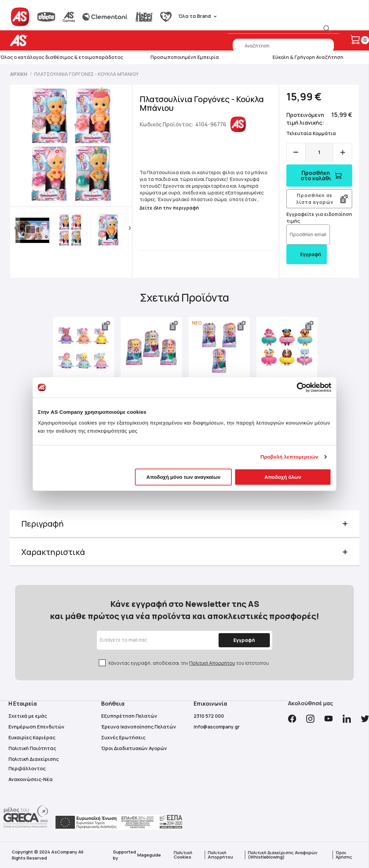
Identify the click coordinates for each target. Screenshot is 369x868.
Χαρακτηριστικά (54, 551)
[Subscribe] (243, 640)
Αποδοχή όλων (283, 477)
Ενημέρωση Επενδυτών (36, 727)
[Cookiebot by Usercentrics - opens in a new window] (302, 387)
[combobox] (283, 45)
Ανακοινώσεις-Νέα (31, 779)
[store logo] (40, 41)
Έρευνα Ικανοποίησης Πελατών (139, 727)
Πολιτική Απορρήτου (212, 663)
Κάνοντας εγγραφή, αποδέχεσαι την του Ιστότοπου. (189, 663)
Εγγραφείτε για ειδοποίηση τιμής (307, 218)
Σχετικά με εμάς (28, 716)
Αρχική (19, 74)
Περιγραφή (43, 523)
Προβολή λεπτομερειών (289, 457)
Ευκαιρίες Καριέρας (32, 737)
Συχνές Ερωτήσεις (123, 737)
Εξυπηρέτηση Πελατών (129, 716)
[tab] (184, 523)
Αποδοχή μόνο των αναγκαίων (183, 477)
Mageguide (149, 855)
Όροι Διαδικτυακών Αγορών (134, 748)
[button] (16, 228)
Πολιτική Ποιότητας (32, 748)
